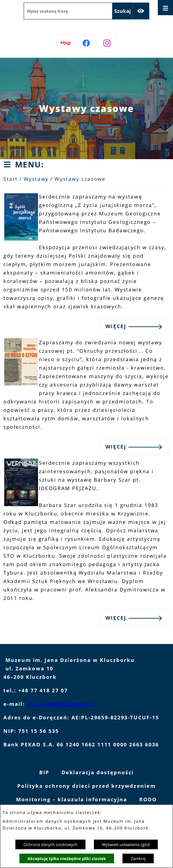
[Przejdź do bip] (66, 43)
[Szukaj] (122, 11)
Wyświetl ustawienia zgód (126, 844)
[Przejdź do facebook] (86, 43)
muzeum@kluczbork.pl (62, 704)
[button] (21, 239)
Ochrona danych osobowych (50, 844)
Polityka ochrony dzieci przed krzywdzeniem (86, 786)
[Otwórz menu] (165, 8)
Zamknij (138, 858)
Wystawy (36, 179)
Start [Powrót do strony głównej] (11, 179)
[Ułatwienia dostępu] (141, 11)
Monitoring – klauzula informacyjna (72, 799)
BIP (44, 772)
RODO (148, 799)
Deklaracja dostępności (98, 772)
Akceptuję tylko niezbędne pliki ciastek (67, 858)
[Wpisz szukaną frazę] (68, 11)
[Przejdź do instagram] (107, 43)
